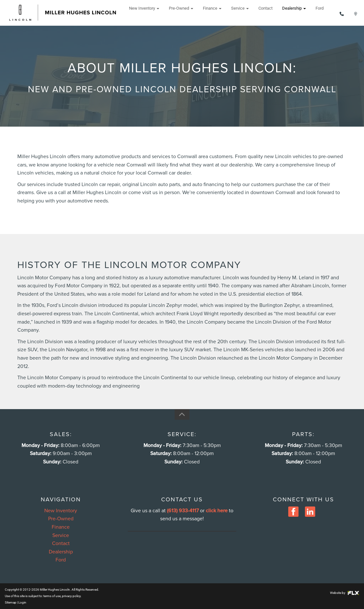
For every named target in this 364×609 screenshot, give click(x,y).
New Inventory (144, 13)
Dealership (294, 13)
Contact (265, 13)
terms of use (52, 596)
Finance (212, 13)
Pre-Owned (181, 13)
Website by (345, 593)
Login (22, 602)
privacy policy (71, 596)
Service (240, 13)
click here (217, 510)
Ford (320, 13)
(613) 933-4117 (183, 510)
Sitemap (11, 602)
